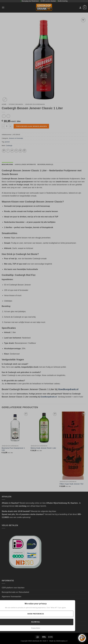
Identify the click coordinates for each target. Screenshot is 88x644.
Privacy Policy (36, 628)
